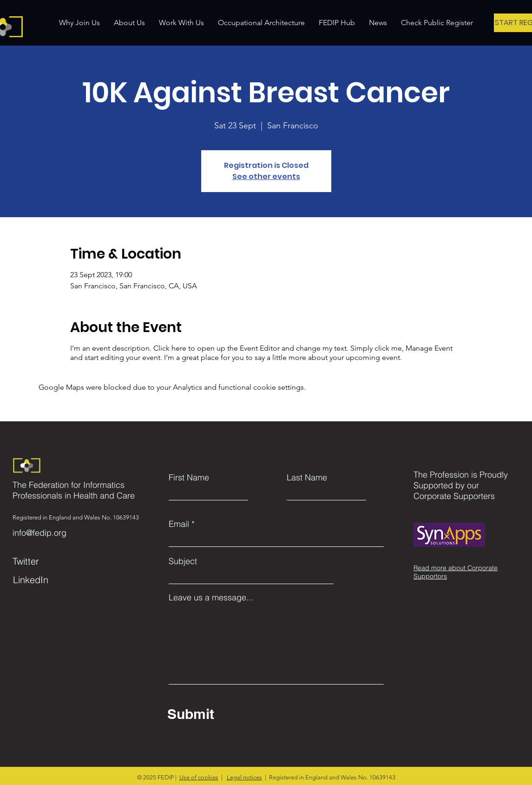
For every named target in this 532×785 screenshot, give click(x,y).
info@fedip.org (39, 533)
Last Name (307, 478)
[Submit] (253, 714)
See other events (266, 176)
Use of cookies (199, 777)
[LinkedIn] (57, 579)
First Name (189, 478)
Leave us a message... (211, 598)
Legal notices (244, 777)
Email (179, 524)
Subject (183, 561)
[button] (129, 23)
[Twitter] (56, 561)
